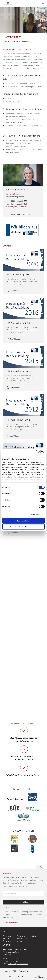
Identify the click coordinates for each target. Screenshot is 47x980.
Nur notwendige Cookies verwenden (23, 527)
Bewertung (7, 941)
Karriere (33, 936)
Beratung (6, 938)
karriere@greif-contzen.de (16, 207)
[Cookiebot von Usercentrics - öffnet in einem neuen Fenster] (36, 452)
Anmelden (23, 902)
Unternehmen (22, 938)
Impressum (7, 971)
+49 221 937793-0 (13, 959)
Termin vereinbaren (11, 923)
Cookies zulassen (23, 521)
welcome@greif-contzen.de (18, 964)
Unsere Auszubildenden (20, 214)
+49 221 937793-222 (18, 201)
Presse (33, 938)
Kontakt (19, 941)
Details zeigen (35, 515)
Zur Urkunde (15, 291)
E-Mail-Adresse (10, 894)
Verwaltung (21, 936)
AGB (15, 971)
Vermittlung (7, 936)
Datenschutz (23, 971)
